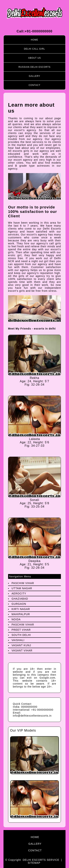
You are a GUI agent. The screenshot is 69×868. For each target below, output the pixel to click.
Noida (16, 619)
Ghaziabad (20, 599)
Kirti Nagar (21, 609)
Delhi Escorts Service (41, 860)
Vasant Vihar (22, 650)
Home (35, 40)
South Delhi (21, 635)
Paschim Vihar (23, 583)
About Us (34, 58)
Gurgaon (19, 604)
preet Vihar (21, 630)
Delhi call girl (34, 49)
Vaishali (18, 640)
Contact (34, 85)
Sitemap (34, 863)
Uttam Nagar (22, 588)
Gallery (34, 76)
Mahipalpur (21, 614)
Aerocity (19, 593)
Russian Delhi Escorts (34, 67)
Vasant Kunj (21, 645)
